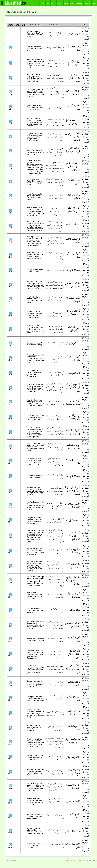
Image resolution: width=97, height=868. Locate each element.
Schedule (60, 3)
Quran (47, 3)
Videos (66, 3)
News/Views (79, 3)
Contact (94, 3)
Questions (87, 3)
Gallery (72, 3)
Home (42, 3)
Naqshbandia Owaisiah (10, 861)
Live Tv (53, 3)
